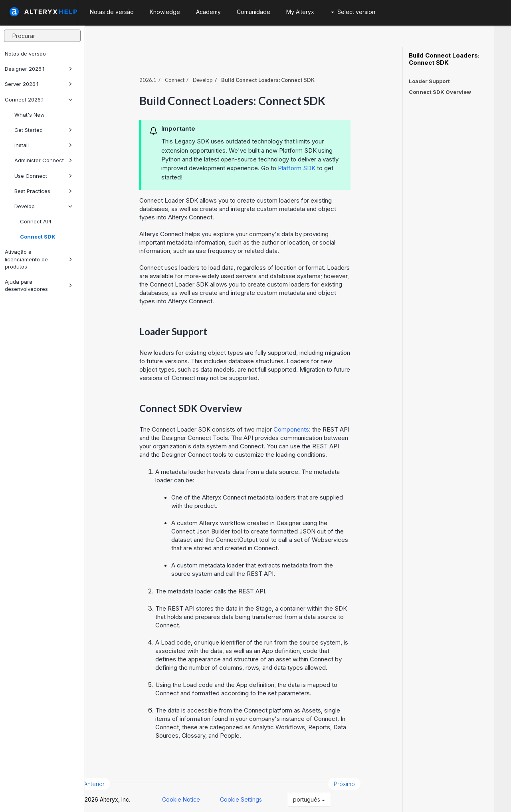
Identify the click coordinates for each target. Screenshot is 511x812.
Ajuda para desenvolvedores (39, 285)
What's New (30, 115)
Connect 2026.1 (39, 100)
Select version (353, 12)
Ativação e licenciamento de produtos (39, 259)
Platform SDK (313, 164)
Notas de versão (25, 54)
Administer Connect (43, 160)
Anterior (111, 779)
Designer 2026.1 (39, 69)
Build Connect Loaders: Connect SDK (444, 59)
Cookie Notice (198, 795)
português (326, 795)
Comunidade (254, 12)
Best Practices (43, 191)
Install (43, 145)
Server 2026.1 (39, 84)
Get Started (43, 130)
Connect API (36, 221)
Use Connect (43, 176)
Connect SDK (38, 237)
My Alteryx (300, 12)
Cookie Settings (258, 795)
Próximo (361, 779)
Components (308, 425)
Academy (208, 12)
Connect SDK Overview (440, 92)
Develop (43, 206)
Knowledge (165, 12)
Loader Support (429, 81)
